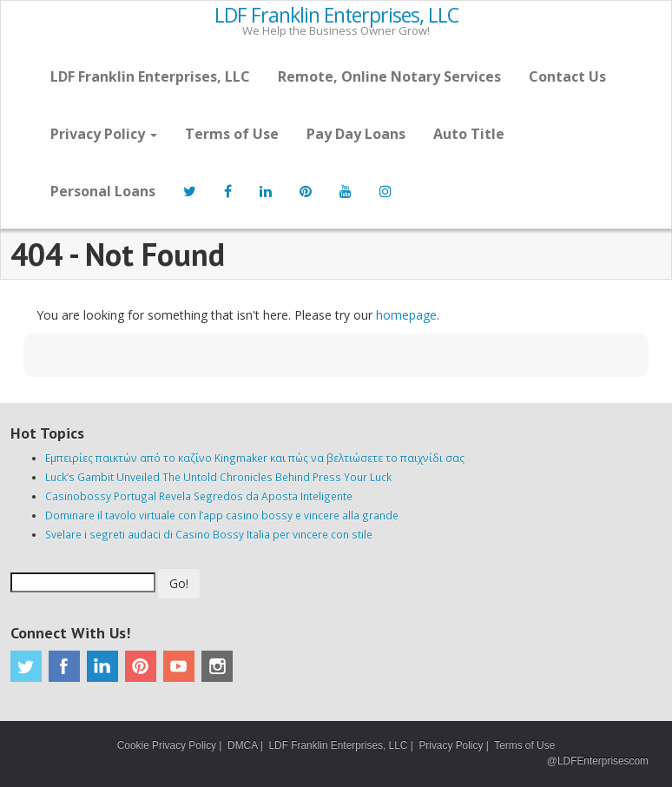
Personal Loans (103, 191)
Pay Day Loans (356, 134)
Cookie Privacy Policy (167, 745)
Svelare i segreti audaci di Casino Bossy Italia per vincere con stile (209, 534)
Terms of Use (232, 134)
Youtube (179, 666)
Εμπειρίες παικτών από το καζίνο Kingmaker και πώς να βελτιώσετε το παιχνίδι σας (255, 458)
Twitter (26, 666)
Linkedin (102, 666)
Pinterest (141, 666)
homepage (406, 315)
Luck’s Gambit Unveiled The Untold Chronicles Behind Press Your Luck (218, 477)
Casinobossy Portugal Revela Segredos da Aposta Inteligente (199, 496)
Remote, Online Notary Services (389, 76)
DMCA (242, 745)
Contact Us (567, 76)
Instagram (217, 666)
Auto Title (469, 134)
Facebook (64, 666)
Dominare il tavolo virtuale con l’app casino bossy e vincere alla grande (222, 515)
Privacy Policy (104, 134)
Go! (179, 583)
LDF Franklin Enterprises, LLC (336, 16)
